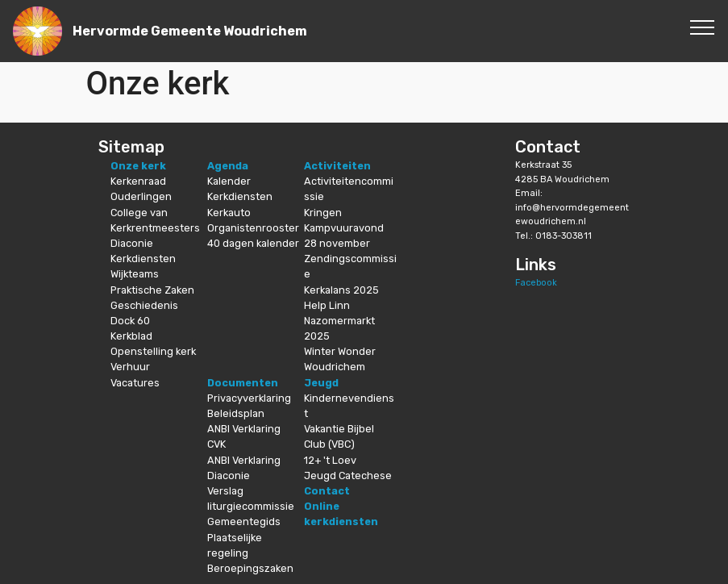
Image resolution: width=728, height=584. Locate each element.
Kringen (323, 213)
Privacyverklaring (249, 398)
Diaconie (132, 243)
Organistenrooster (253, 228)
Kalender (229, 181)
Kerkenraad (138, 181)
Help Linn (327, 305)
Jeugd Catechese (348, 476)
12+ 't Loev (330, 460)
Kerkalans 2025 (341, 290)
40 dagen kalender (253, 243)
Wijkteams (135, 274)
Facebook (536, 283)
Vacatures (135, 383)
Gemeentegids (244, 521)
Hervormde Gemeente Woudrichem (190, 31)
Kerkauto (229, 213)
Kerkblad (131, 336)
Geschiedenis (144, 305)
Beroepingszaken (250, 568)
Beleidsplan (236, 413)
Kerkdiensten (143, 259)
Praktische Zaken (152, 290)
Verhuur (130, 367)
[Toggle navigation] (703, 27)
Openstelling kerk (153, 351)
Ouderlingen (141, 196)
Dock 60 (130, 321)
